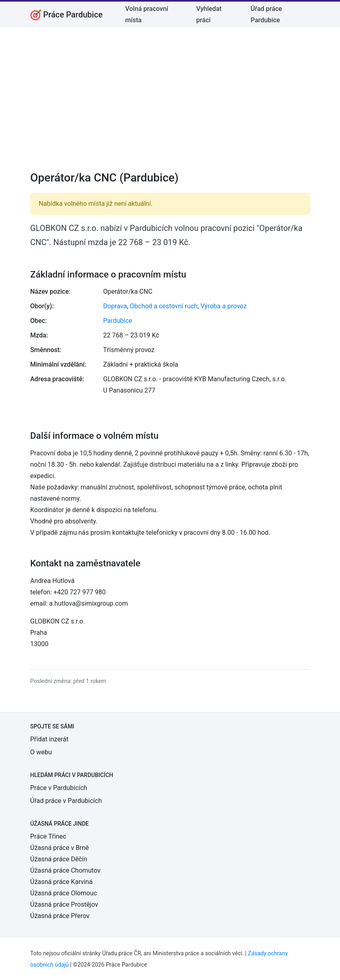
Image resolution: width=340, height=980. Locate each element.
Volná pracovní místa (147, 14)
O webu (41, 752)
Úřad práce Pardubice (266, 14)
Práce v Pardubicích (59, 788)
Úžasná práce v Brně (60, 848)
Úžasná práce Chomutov (65, 870)
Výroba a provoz (224, 306)
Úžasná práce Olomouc (64, 893)
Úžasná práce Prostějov (64, 904)
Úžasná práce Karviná (62, 882)
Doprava (115, 306)
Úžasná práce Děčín (59, 859)
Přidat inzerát (49, 739)
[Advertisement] (170, 105)
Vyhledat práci (209, 14)
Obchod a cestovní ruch (164, 306)
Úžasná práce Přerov (60, 916)
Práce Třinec (48, 836)
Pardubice (118, 321)
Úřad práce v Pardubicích (66, 801)
